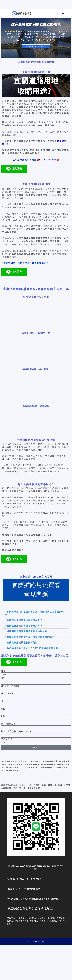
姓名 (4, 671)
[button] (36, 613)
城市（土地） (8, 694)
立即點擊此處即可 (25, 160)
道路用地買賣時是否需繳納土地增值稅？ (28, 631)
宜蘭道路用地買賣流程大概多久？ (25, 620)
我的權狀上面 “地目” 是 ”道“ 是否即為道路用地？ (34, 648)
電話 (4, 678)
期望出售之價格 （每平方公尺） (17, 731)
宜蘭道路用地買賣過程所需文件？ (25, 626)
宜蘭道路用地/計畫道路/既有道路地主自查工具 (36, 289)
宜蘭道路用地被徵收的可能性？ (23, 643)
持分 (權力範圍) (9, 724)
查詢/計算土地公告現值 (36, 297)
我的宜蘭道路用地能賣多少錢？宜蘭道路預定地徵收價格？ (34, 613)
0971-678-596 (44, 866)
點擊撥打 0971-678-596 (36, 46)
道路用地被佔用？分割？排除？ (36, 369)
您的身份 (6, 739)
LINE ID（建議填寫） (11, 686)
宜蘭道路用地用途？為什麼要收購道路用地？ (31, 637)
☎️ (38, 160)
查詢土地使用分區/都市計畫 (36, 333)
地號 (4, 716)
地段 (4, 709)
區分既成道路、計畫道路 (36, 406)
